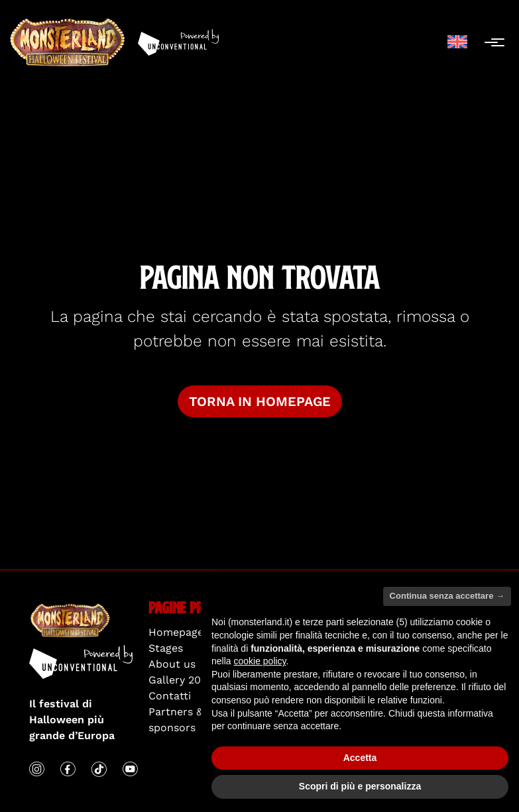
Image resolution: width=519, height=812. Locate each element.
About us (172, 664)
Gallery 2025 (181, 680)
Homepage (176, 632)
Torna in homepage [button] (260, 401)
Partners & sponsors (176, 720)
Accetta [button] (360, 758)
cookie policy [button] (259, 661)
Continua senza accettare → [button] (447, 596)
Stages (166, 648)
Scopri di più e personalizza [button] (360, 786)
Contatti (170, 696)
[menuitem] (457, 42)
